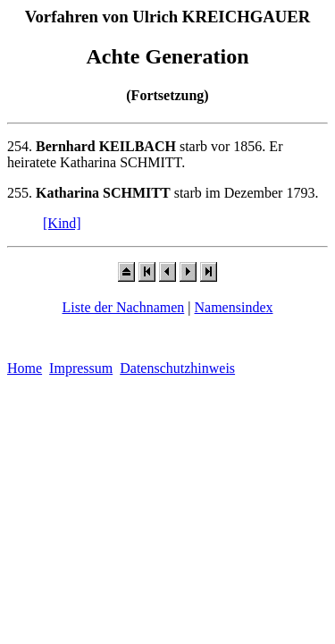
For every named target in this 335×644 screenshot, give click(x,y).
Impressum (81, 368)
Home (25, 368)
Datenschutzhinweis (177, 368)
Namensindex (234, 307)
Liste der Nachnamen (123, 307)
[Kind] (62, 223)
